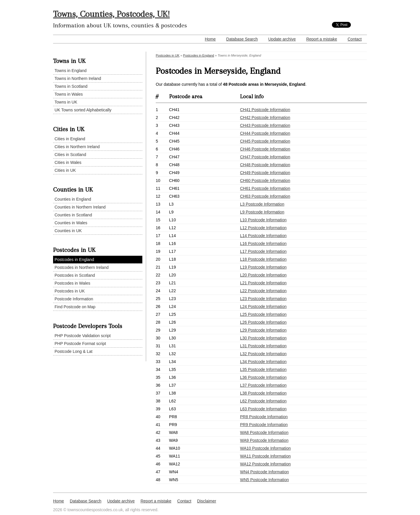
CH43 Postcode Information (265, 125)
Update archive (282, 39)
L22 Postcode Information (263, 291)
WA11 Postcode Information (265, 456)
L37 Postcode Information (263, 385)
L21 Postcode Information (263, 283)
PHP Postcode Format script (80, 344)
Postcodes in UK (70, 291)
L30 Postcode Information (263, 338)
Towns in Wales (69, 94)
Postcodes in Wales (72, 283)
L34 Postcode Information (263, 362)
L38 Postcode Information (263, 393)
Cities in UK (65, 170)
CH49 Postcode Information (265, 173)
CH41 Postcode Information (265, 110)
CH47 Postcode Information (265, 157)
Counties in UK (68, 231)
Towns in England (71, 71)
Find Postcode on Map (75, 307)
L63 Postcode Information (263, 409)
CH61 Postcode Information (265, 188)
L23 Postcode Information (263, 299)
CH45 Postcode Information (265, 141)
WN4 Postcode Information (264, 472)
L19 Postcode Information (263, 267)
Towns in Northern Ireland (78, 78)
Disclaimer (207, 501)
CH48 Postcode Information (265, 165)
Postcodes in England (74, 260)
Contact (355, 39)
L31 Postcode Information (263, 346)
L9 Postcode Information (262, 212)
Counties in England (73, 199)
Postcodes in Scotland (75, 275)
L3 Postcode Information (262, 204)
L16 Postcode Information (263, 244)
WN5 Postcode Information (264, 480)
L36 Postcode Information (263, 377)
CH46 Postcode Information (265, 149)
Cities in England (70, 139)
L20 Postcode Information (263, 275)
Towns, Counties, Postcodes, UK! (111, 14)
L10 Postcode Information (263, 220)
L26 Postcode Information (263, 322)
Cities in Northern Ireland (77, 147)
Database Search (242, 39)
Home (210, 39)
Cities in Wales (68, 162)
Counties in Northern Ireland (80, 207)
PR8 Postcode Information (264, 417)
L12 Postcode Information (263, 228)
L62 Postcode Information (263, 401)
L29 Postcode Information (263, 330)
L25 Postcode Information (263, 314)
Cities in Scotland (70, 155)
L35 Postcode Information (263, 369)
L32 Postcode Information (263, 354)
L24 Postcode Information (263, 306)
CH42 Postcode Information (265, 118)
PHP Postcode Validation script (83, 336)
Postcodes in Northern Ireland (82, 267)
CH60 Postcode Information (265, 181)
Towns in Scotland (71, 86)
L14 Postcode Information (263, 236)
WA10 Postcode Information (265, 448)
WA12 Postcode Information (265, 464)
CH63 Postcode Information (265, 196)
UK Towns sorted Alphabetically (83, 110)
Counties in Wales (71, 223)
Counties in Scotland (73, 215)
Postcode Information (74, 299)
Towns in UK (66, 102)
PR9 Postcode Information (264, 425)
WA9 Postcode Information (264, 440)
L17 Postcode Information (263, 251)
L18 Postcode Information (263, 259)
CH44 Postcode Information (265, 133)
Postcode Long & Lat (73, 351)
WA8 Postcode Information (264, 432)
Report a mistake (322, 39)
